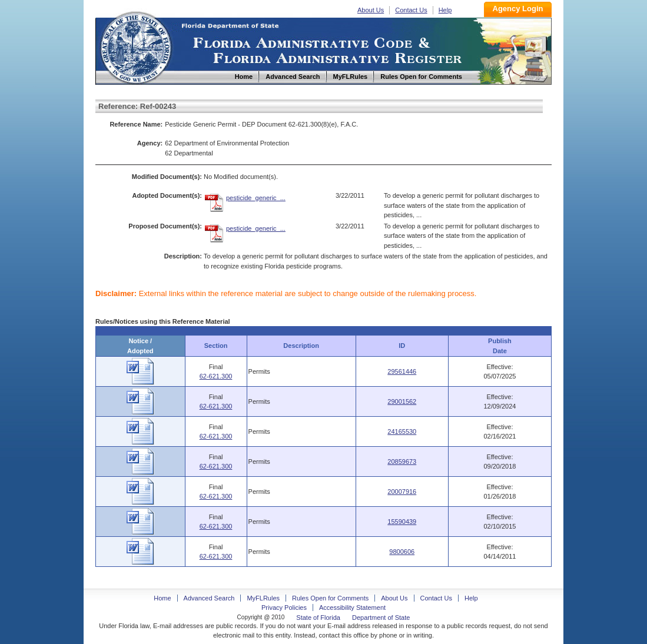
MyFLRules (263, 598)
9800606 (402, 552)
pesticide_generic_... (256, 198)
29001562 (402, 401)
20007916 (402, 492)
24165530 (402, 431)
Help (445, 10)
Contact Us (411, 10)
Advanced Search (209, 598)
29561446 (402, 371)
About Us (371, 10)
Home (135, 46)
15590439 (402, 522)
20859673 (402, 462)
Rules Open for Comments (330, 598)
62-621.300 (216, 376)
